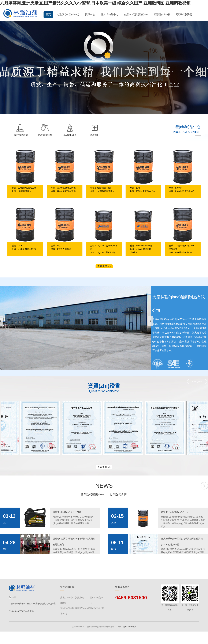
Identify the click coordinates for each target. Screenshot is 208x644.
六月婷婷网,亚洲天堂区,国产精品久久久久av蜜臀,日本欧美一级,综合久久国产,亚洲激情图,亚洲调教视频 (95, 3)
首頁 (48, 14)
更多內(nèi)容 (197, 382)
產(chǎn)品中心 (110, 14)
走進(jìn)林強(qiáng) (68, 14)
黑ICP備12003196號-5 (128, 627)
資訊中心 (90, 14)
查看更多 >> (104, 266)
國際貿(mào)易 (162, 14)
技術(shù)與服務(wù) (136, 14)
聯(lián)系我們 (184, 14)
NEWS (104, 486)
